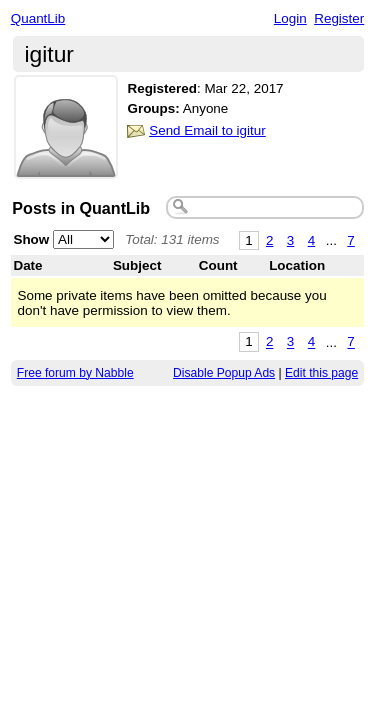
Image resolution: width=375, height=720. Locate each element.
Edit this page (321, 373)
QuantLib (38, 18)
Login (290, 18)
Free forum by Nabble (75, 373)
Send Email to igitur (207, 130)
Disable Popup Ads (224, 373)
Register (339, 18)
